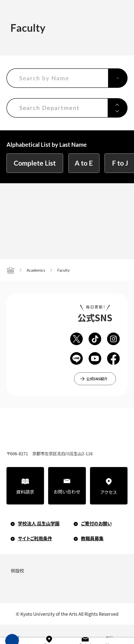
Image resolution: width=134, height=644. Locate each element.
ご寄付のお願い (96, 523)
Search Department (49, 108)
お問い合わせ (67, 492)
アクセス (109, 492)
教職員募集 (92, 538)
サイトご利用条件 (35, 538)
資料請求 (25, 492)
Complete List (35, 163)
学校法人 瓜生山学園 (39, 523)
